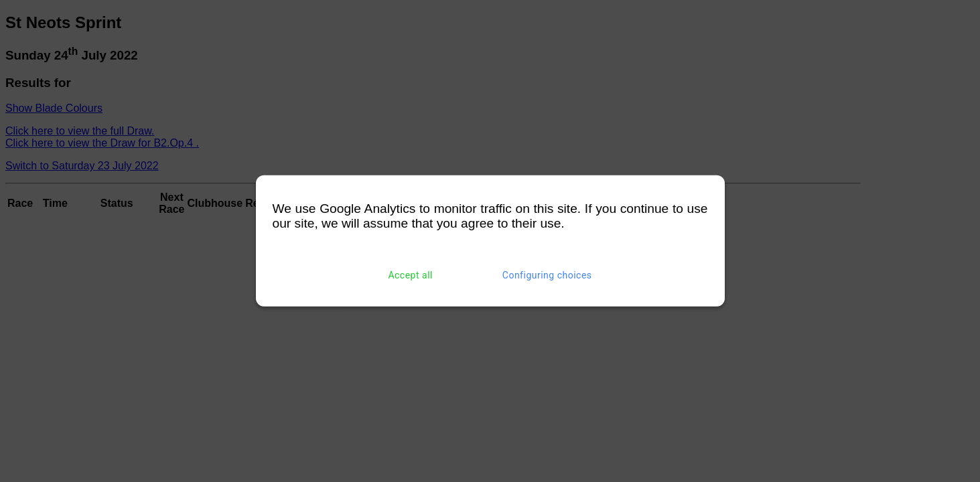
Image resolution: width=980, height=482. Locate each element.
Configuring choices (547, 275)
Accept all (410, 275)
